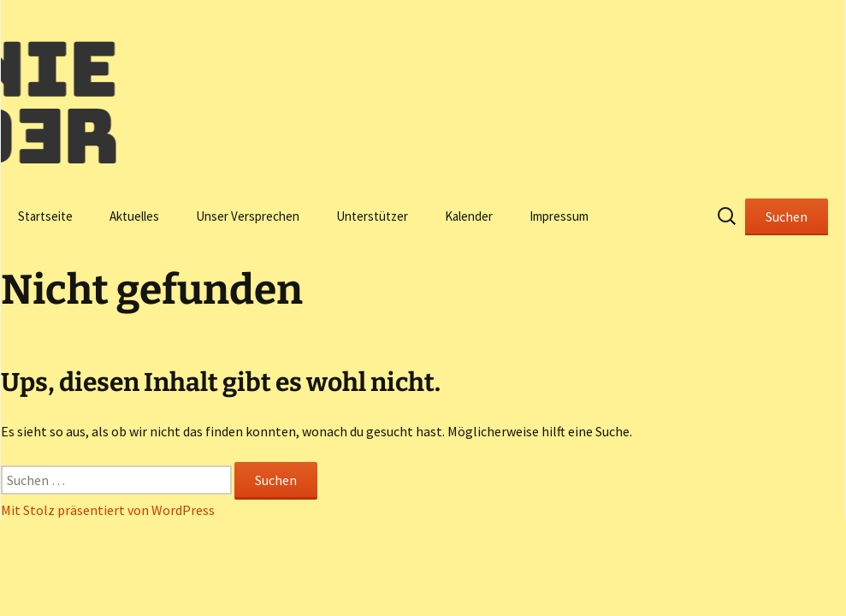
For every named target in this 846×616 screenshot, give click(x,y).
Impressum (559, 216)
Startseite (45, 216)
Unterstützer (372, 216)
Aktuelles (134, 216)
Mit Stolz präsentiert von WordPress (108, 510)
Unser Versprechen (248, 216)
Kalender (469, 216)
